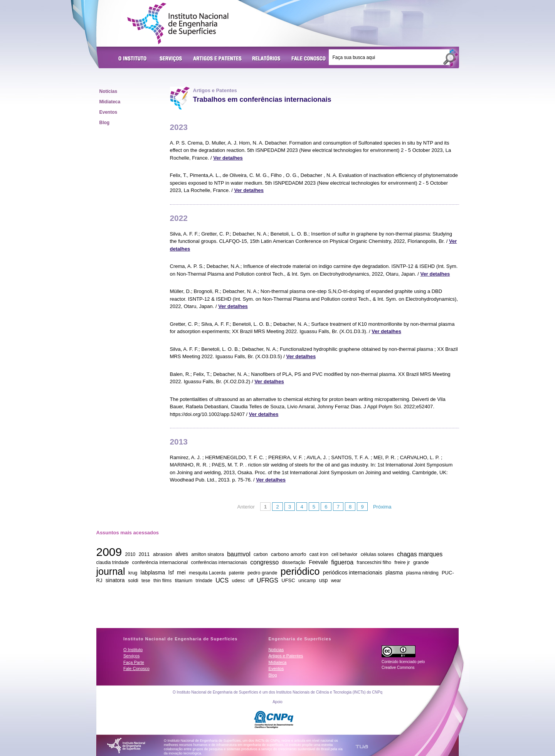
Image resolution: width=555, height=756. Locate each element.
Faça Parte (134, 662)
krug (133, 573)
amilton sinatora (208, 554)
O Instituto (134, 59)
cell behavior (344, 554)
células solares (377, 554)
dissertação (293, 562)
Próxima (382, 507)
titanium (184, 580)
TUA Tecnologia (362, 747)
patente (237, 573)
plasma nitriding (422, 573)
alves (182, 554)
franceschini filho (374, 562)
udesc (238, 580)
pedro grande (262, 573)
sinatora (115, 580)
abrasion (163, 554)
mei (181, 572)
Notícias (108, 91)
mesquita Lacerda (207, 573)
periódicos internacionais (353, 572)
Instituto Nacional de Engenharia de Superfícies (178, 24)
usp (324, 580)
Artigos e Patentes (217, 59)
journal (111, 571)
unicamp (307, 581)
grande (421, 562)
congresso (264, 562)
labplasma (153, 572)
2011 (144, 554)
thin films (162, 581)
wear (336, 581)
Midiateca (110, 102)
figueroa (342, 562)
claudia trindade (113, 562)
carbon (261, 554)
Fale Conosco (309, 59)
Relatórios (267, 59)
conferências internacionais (219, 562)
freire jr (402, 562)
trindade (204, 581)
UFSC (288, 580)
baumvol (239, 554)
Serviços (171, 59)
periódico (300, 571)
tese (146, 581)
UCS (222, 580)
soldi (133, 580)
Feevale (318, 562)
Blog (105, 123)
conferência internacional (160, 562)
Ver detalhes (228, 158)
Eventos (108, 112)
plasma (394, 572)
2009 (109, 552)
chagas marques (420, 554)
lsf (171, 572)
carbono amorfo (288, 554)
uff (251, 581)
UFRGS (267, 580)
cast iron (319, 554)
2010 (130, 554)
